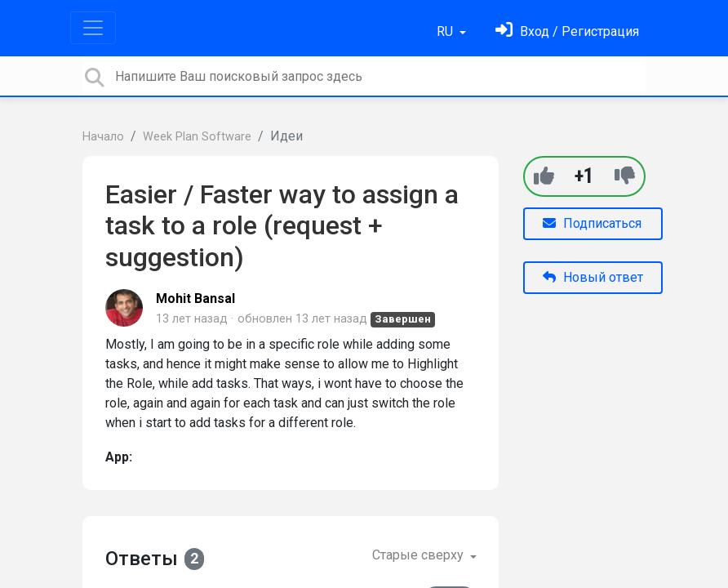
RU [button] (446, 31)
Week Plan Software (197, 137)
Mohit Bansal (195, 298)
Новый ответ (593, 277)
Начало (103, 137)
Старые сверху (419, 555)
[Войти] (567, 31)
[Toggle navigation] (93, 28)
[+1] (544, 176)
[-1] (625, 176)
